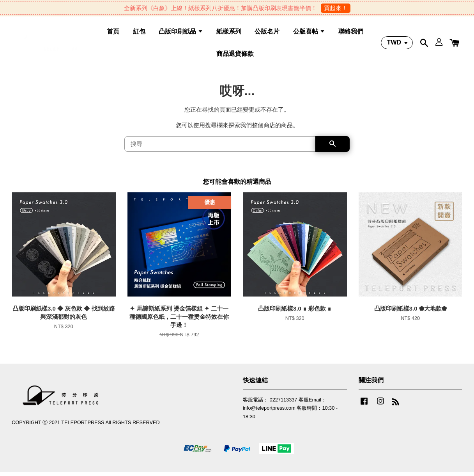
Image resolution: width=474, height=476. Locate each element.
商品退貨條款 (235, 56)
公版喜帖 (309, 33)
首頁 (113, 33)
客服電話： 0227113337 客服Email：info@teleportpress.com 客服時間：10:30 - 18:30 (290, 412)
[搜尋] (220, 148)
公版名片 (267, 33)
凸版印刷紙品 (181, 33)
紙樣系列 (229, 33)
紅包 (139, 33)
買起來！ (336, 8)
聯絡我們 (351, 33)
